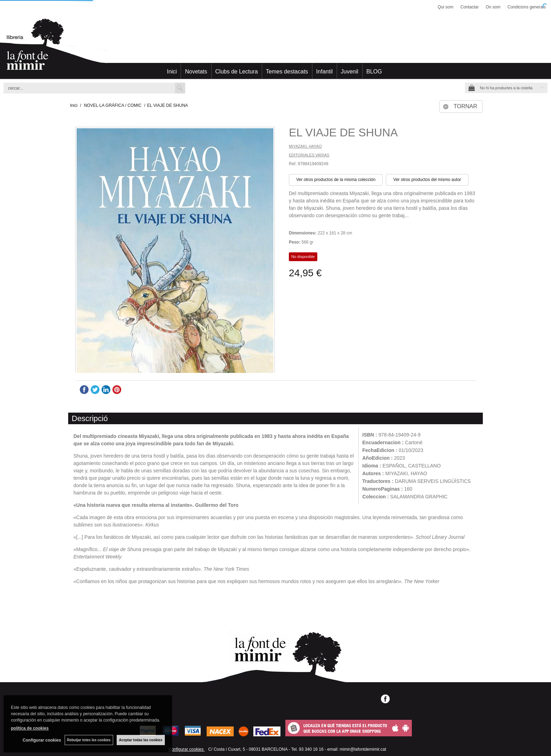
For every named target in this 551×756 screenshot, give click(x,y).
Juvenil (350, 72)
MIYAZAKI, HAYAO (305, 146)
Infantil (325, 72)
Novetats (196, 72)
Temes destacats (287, 72)
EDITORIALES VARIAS (309, 155)
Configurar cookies (186, 749)
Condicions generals (527, 7)
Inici (172, 72)
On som (493, 7)
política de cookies (30, 728)
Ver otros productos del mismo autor (427, 180)
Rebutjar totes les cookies (89, 740)
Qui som (446, 7)
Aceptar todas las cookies (141, 740)
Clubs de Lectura (237, 72)
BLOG (374, 72)
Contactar (469, 7)
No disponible (303, 257)
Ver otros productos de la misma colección (336, 180)
